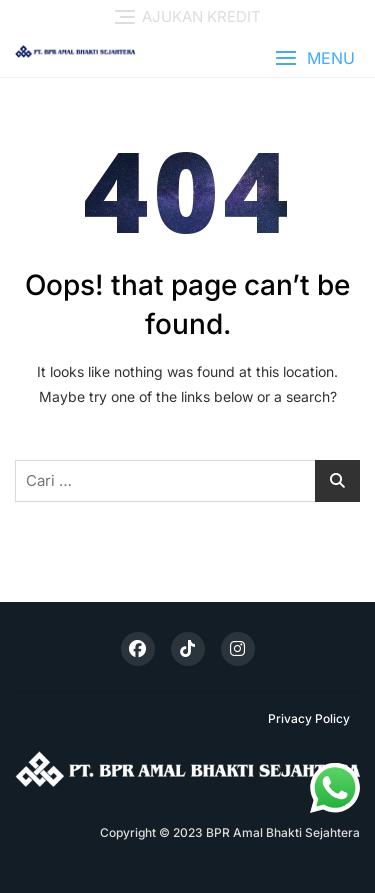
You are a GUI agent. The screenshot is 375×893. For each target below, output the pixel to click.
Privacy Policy (309, 718)
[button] (315, 58)
